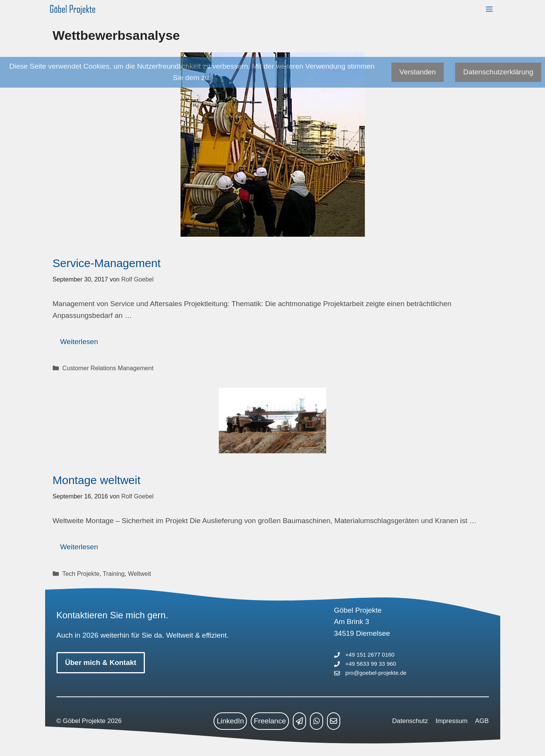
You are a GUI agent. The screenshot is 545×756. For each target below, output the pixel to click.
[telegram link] (299, 721)
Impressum (452, 721)
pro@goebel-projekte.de (376, 673)
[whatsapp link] (316, 721)
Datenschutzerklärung (498, 72)
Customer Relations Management (108, 368)
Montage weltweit (97, 480)
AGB (482, 721)
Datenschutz (410, 721)
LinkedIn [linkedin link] (230, 721)
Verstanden (418, 72)
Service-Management (107, 263)
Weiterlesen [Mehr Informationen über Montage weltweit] (79, 547)
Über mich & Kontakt (101, 662)
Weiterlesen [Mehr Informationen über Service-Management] (79, 342)
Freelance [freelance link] (270, 721)
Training (114, 574)
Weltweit (140, 574)
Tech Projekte (81, 574)
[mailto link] (334, 721)
